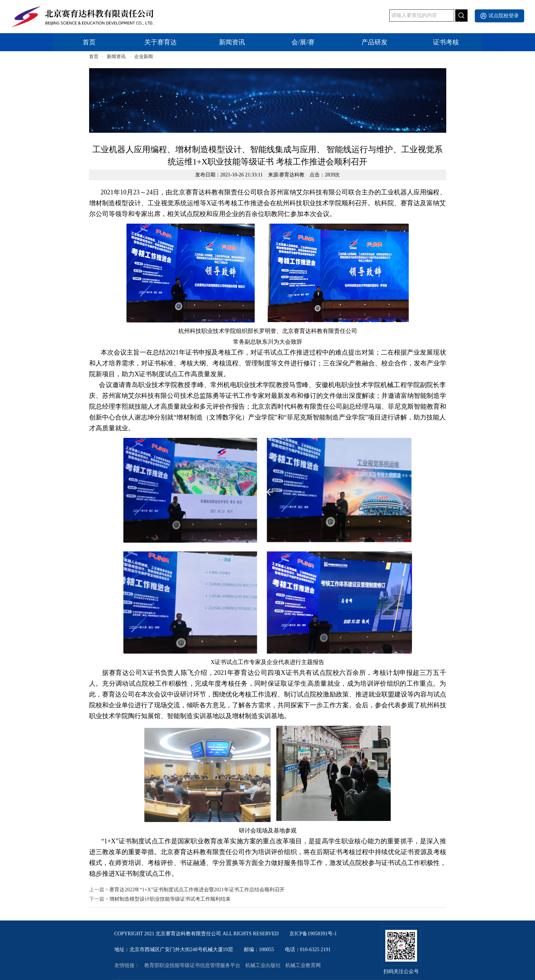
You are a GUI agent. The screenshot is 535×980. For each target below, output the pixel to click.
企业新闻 (144, 56)
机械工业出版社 (263, 966)
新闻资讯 (232, 42)
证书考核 (446, 42)
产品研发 (374, 42)
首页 (89, 42)
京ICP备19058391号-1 (313, 934)
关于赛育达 (161, 42)
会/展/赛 (303, 42)
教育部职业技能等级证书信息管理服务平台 (192, 966)
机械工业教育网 (303, 966)
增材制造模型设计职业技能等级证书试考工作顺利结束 (170, 899)
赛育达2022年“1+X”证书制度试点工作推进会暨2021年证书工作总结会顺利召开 (197, 890)
